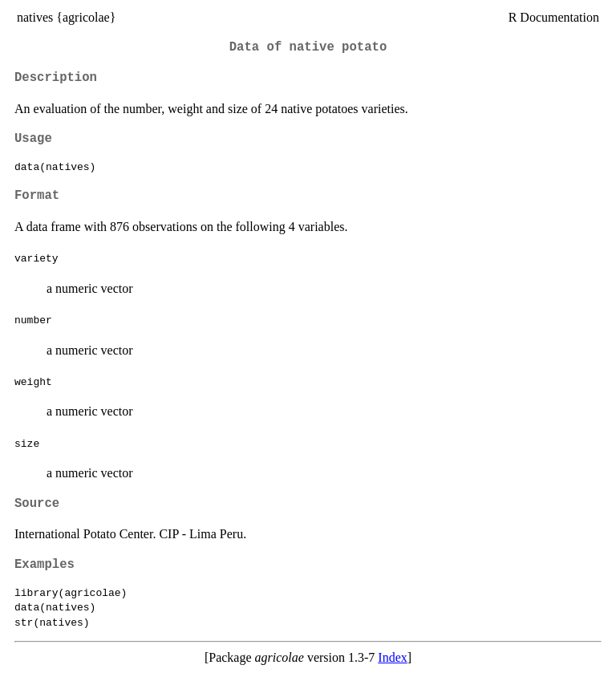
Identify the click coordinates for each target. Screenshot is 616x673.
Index (392, 657)
